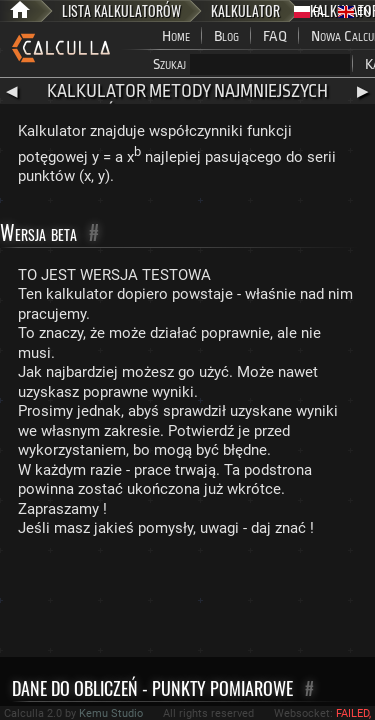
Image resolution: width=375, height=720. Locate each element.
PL (310, 11)
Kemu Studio (111, 713)
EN (354, 11)
